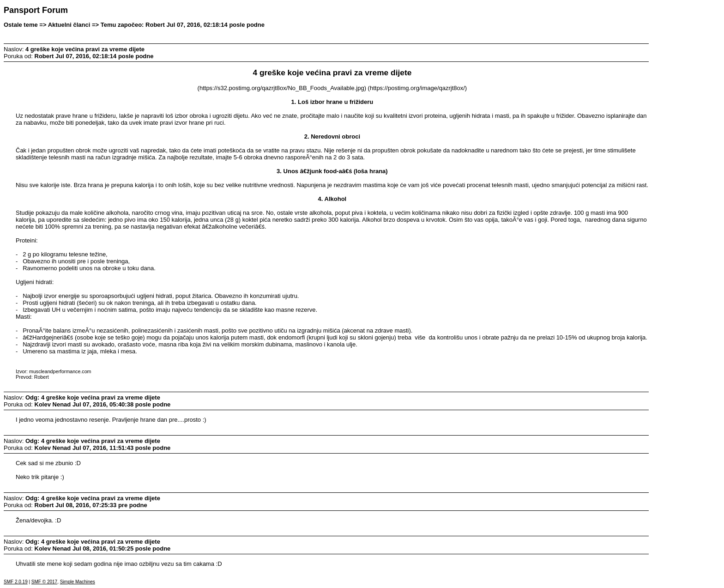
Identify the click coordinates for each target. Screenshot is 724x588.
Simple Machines (78, 582)
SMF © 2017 (44, 582)
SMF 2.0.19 (16, 582)
